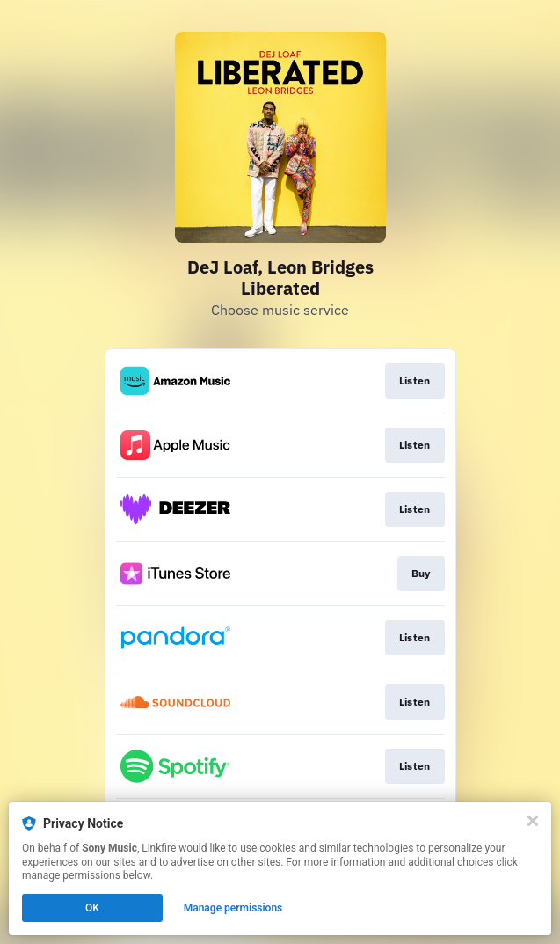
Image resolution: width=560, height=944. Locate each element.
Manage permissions (233, 908)
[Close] (533, 821)
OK (92, 908)
